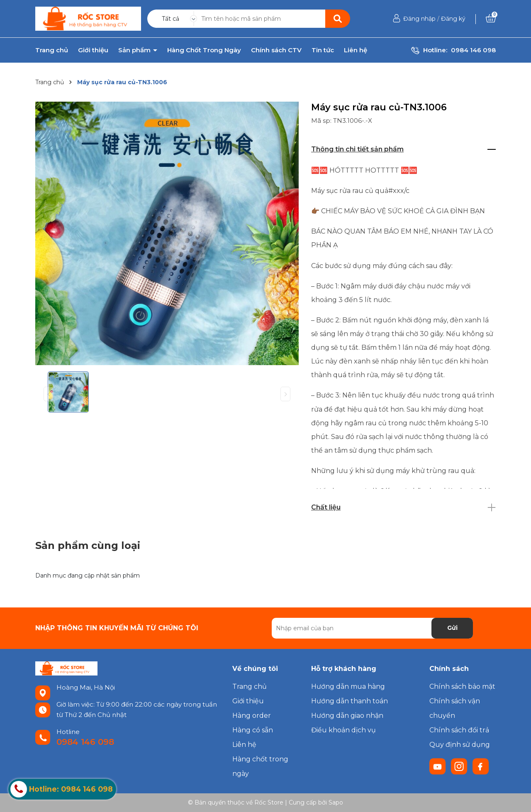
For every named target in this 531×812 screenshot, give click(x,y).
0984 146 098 (473, 50)
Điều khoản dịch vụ (343, 730)
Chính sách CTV (276, 50)
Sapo (336, 802)
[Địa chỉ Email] (372, 628)
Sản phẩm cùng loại (88, 545)
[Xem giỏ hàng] (491, 19)
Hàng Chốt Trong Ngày (204, 50)
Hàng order (252, 716)
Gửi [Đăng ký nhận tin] (452, 628)
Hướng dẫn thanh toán (350, 701)
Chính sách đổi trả (459, 730)
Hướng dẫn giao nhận (347, 716)
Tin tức (323, 50)
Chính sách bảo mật (462, 686)
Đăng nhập (419, 19)
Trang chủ (52, 50)
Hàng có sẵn (253, 730)
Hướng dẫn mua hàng (348, 686)
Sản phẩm (135, 50)
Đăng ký (453, 19)
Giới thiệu (93, 50)
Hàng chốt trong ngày (260, 766)
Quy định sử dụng (460, 745)
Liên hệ (356, 50)
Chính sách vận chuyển (455, 708)
